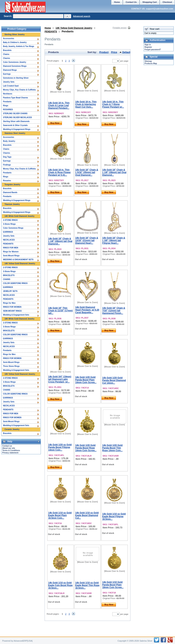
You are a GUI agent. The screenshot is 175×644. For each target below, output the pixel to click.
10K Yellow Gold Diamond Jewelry (20, 374)
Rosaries (7, 181)
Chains (6, 54)
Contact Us (131, 2)
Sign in (148, 45)
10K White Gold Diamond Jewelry (19, 319)
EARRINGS (8, 232)
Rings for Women (11, 252)
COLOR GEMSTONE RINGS (15, 283)
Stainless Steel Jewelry (15, 133)
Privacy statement (10, 453)
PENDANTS (51, 32)
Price (114, 52)
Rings (6, 106)
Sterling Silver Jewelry (15, 35)
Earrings (7, 74)
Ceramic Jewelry (12, 429)
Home (48, 28)
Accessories (9, 38)
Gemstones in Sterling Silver (16, 78)
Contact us (7, 446)
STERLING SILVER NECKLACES (17, 117)
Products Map (151, 63)
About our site (9, 448)
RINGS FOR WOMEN (12, 307)
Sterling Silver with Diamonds (16, 121)
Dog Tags (7, 157)
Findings (7, 165)
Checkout (167, 2)
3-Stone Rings (9, 224)
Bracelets (7, 50)
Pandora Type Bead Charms (16, 98)
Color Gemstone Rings (13, 228)
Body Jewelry (9, 141)
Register (148, 47)
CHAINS (7, 279)
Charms (6, 58)
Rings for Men (9, 303)
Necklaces (8, 94)
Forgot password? (153, 50)
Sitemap (148, 61)
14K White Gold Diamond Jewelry (19, 216)
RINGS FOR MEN (11, 248)
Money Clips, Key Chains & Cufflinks (19, 90)
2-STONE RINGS (10, 220)
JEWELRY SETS (10, 291)
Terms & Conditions (11, 450)
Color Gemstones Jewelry (15, 62)
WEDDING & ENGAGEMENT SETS (18, 260)
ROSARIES (8, 110)
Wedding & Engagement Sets (16, 315)
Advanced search (82, 16)
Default (126, 52)
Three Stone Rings (11, 366)
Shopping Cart (150, 2)
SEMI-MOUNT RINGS (12, 311)
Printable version (120, 28)
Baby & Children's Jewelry (15, 42)
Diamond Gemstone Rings (15, 66)
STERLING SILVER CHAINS (15, 113)
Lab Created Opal (11, 86)
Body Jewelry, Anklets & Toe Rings (19, 46)
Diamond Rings (10, 70)
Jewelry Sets (9, 82)
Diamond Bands (10, 192)
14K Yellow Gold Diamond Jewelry (74, 28)
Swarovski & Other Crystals (15, 125)
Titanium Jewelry (12, 204)
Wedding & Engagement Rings (17, 129)
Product (104, 52)
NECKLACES (9, 240)
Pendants (7, 102)
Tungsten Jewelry (12, 185)
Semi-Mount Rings (11, 256)
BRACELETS (9, 275)
